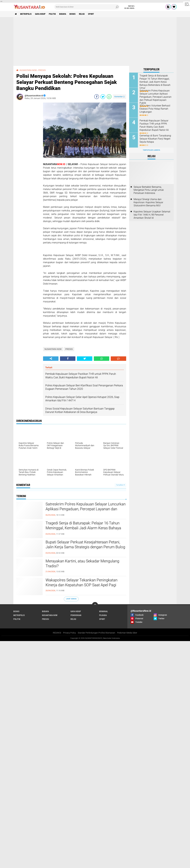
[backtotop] (95, 605)
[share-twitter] (103, 97)
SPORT (91, 14)
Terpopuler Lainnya (151, 150)
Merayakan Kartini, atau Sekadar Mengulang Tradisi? (82, 564)
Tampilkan (120, 485)
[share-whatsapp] (109, 97)
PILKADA (103, 615)
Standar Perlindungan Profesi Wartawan (96, 633)
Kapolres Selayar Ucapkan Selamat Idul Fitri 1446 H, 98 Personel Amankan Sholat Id (152, 215)
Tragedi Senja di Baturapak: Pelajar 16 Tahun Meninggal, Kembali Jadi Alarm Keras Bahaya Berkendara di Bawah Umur (83, 528)
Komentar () (120, 97)
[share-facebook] (97, 97)
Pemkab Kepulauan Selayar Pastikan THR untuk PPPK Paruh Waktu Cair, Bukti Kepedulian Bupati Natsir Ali (154, 125)
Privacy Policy (69, 633)
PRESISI (42, 70)
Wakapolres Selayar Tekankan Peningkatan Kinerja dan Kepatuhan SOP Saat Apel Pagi (81, 583)
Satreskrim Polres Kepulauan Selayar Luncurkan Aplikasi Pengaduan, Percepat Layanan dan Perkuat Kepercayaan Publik (86, 509)
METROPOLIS (26, 14)
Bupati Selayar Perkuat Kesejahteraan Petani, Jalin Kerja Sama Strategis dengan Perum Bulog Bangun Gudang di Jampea (85, 547)
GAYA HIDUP (40, 14)
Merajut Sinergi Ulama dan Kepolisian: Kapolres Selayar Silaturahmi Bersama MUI (148, 202)
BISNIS (73, 14)
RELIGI (82, 14)
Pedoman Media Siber (127, 633)
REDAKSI (57, 633)
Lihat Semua (71, 599)
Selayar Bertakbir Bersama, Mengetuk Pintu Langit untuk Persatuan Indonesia (149, 190)
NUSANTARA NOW (28, 70)
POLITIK (52, 14)
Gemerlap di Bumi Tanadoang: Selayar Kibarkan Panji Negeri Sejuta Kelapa (155, 139)
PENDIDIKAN (76, 615)
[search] (87, 7)
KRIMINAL (104, 611)
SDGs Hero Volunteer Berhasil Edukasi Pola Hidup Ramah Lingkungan (155, 109)
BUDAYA (63, 14)
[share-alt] (51, 359)
